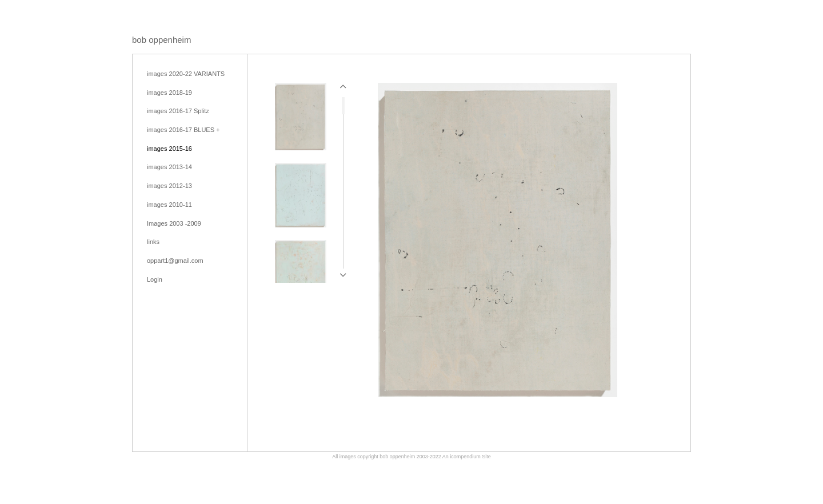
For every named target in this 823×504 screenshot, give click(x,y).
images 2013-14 (169, 167)
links (153, 242)
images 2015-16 (169, 149)
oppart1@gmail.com (175, 261)
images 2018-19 (169, 93)
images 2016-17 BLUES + (183, 130)
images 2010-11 (169, 205)
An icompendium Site (467, 457)
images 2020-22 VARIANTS (186, 74)
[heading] (161, 40)
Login (155, 279)
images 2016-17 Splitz (178, 111)
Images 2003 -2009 (174, 223)
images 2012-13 (169, 186)
